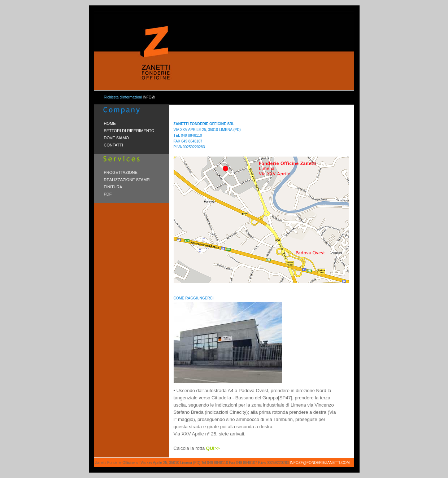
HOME (110, 123)
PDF (108, 194)
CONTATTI (114, 145)
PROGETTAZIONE (121, 172)
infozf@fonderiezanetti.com (320, 463)
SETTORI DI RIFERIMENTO (129, 131)
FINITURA (113, 187)
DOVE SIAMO (117, 138)
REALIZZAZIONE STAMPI (127, 180)
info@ (149, 97)
